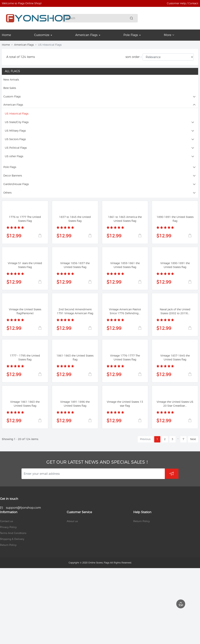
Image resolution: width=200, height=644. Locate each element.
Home (6, 45)
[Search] (97, 18)
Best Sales (10, 88)
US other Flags (14, 156)
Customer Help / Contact (182, 3)
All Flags (12, 71)
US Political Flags (16, 148)
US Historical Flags (17, 114)
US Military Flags (15, 131)
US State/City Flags (17, 122)
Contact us (6, 521)
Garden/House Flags (16, 184)
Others (7, 193)
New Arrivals (11, 80)
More (169, 35)
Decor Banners (13, 176)
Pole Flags (10, 167)
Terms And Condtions (13, 533)
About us (72, 521)
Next (193, 439)
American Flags (24, 45)
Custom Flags (12, 97)
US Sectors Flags (15, 139)
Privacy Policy (8, 527)
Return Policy (8, 545)
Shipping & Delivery (12, 539)
